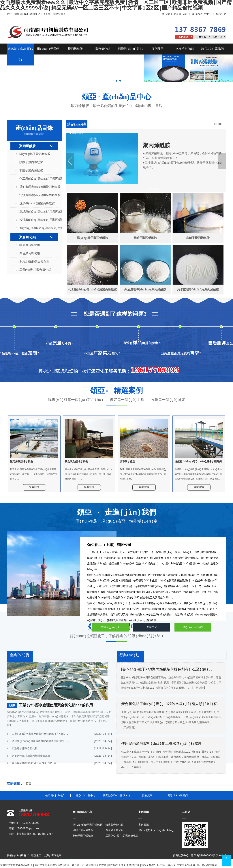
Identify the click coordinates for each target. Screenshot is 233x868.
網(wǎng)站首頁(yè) (174, 14)
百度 (29, 784)
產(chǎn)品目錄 (34, 130)
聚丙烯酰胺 (75, 49)
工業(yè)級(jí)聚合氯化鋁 (35, 270)
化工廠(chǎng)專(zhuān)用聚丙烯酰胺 (36, 179)
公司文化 (152, 627)
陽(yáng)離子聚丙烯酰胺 (35, 154)
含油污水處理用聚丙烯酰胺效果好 (62, 756)
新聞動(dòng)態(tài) (116, 796)
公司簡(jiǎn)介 (110, 627)
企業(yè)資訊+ (20, 660)
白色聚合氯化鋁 (30, 253)
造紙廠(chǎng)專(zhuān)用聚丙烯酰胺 (36, 212)
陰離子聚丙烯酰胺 (31, 162)
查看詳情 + (154, 189)
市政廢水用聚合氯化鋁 (62, 749)
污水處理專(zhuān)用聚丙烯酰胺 (36, 195)
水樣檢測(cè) (185, 49)
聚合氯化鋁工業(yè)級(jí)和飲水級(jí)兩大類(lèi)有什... (171, 704)
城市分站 (221, 14)
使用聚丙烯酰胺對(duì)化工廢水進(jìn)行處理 (161, 744)
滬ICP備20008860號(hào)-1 (209, 856)
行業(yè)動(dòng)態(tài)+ (130, 664)
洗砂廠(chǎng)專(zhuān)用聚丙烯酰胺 (36, 220)
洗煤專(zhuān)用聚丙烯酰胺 (36, 203)
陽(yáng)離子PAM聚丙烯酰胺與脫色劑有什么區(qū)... (168, 669)
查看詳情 (34, 487)
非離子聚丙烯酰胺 (31, 170)
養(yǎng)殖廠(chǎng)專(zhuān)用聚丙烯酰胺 (36, 228)
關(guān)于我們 (48, 49)
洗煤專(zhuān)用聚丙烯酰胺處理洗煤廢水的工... (62, 741)
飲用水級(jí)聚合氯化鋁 (34, 261)
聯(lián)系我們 (213, 49)
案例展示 (158, 49)
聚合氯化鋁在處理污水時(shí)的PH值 (62, 763)
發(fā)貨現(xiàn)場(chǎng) (157, 830)
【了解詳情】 (199, 688)
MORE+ (219, 124)
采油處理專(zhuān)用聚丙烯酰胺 (36, 187)
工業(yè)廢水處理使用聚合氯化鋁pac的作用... (59, 705)
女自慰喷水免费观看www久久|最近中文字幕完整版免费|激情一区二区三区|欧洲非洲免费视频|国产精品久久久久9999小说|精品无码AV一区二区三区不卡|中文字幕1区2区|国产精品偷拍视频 (109, 865)
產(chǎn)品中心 (202, 14)
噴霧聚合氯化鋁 (30, 245)
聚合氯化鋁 (103, 49)
